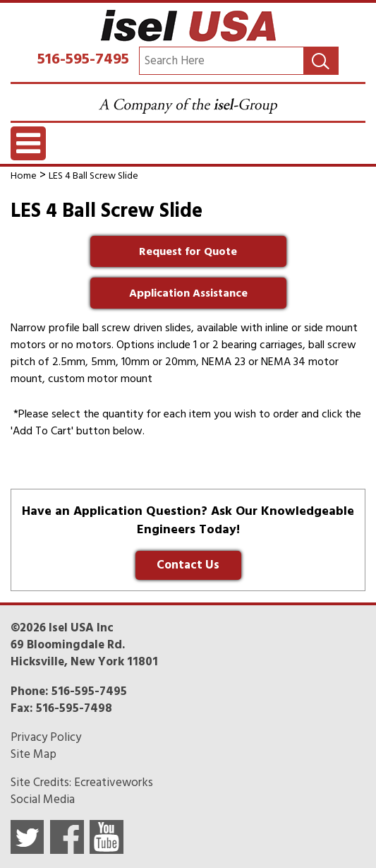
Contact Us (188, 565)
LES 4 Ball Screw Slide (93, 176)
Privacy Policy (46, 737)
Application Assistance (188, 293)
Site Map (34, 754)
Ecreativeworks (114, 783)
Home (24, 176)
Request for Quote (188, 251)
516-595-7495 (83, 59)
